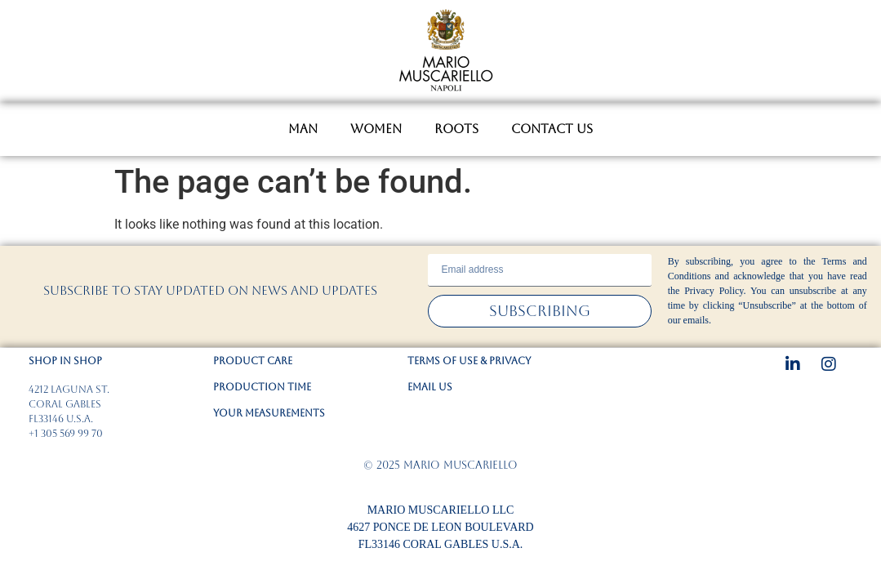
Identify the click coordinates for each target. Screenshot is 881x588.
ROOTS (456, 129)
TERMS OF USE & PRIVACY (469, 361)
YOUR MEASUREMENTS (269, 413)
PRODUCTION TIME (262, 387)
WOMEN (376, 129)
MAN (303, 129)
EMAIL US (430, 387)
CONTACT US (552, 129)
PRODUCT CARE (253, 361)
